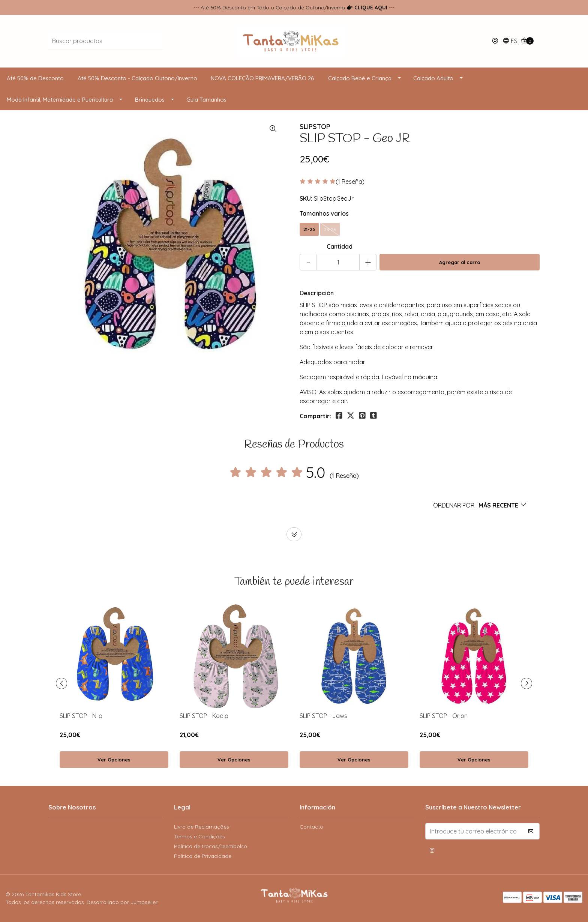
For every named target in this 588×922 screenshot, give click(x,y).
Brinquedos (150, 100)
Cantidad (340, 246)
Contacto (311, 827)
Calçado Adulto (433, 78)
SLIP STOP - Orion (444, 716)
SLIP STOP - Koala (204, 716)
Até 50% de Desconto (35, 78)
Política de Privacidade (203, 856)
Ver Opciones (114, 760)
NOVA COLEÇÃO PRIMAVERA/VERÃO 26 (262, 78)
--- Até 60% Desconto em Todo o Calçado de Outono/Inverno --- (294, 7)
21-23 (309, 229)
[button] (510, 41)
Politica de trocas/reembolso (211, 846)
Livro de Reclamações (202, 827)
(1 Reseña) (350, 182)
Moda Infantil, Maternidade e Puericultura (60, 100)
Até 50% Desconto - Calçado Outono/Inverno (137, 78)
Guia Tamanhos (206, 100)
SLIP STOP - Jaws (323, 716)
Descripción (317, 293)
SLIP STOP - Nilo (81, 716)
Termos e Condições (199, 836)
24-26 (330, 229)
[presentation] (61, 683)
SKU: (306, 198)
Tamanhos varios (324, 213)
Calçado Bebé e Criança (360, 78)
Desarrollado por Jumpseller (122, 902)
